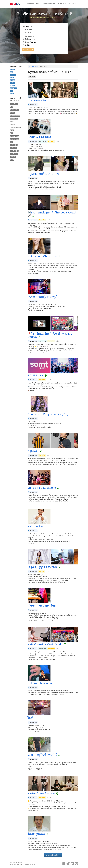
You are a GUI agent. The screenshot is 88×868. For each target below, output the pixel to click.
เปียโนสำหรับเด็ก (14, 154)
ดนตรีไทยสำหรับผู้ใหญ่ (15, 127)
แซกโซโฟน (13, 157)
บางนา (12, 78)
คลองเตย (12, 70)
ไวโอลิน (12, 160)
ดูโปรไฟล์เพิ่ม (53, 855)
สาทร (11, 91)
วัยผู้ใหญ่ (27, 45)
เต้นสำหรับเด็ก (13, 148)
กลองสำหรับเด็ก (14, 104)
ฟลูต (11, 133)
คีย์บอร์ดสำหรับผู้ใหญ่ (15, 116)
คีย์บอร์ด (12, 113)
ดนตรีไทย (12, 124)
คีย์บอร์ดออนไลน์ (14, 119)
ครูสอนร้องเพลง (34, 67)
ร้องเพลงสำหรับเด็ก (14, 139)
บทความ (39, 4)
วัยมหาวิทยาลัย (30, 42)
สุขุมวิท (12, 94)
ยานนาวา (12, 86)
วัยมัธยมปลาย (29, 39)
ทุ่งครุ (11, 72)
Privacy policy (25, 865)
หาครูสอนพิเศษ (29, 4)
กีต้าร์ (11, 107)
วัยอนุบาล (28, 30)
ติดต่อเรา (32, 865)
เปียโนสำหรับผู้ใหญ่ (14, 151)
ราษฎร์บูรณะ (13, 88)
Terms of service (15, 865)
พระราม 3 (12, 80)
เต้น (11, 142)
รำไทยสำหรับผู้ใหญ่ (14, 136)
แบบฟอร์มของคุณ (49, 4)
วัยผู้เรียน (32, 77)
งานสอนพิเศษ (62, 4)
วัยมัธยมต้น (28, 36)
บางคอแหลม (13, 75)
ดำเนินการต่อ (28, 49)
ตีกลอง (12, 130)
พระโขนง (12, 83)
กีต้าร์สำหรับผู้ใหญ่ (14, 110)
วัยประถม (28, 33)
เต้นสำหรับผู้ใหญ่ (14, 145)
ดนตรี (12, 122)
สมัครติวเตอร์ (73, 4)
